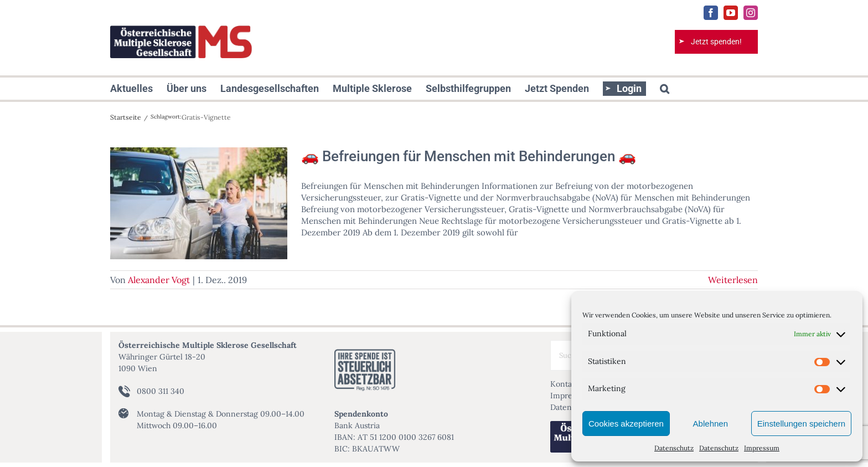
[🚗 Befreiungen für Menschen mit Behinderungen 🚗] (199, 203)
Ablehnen (711, 424)
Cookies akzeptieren (626, 424)
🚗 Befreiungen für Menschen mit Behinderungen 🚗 (469, 156)
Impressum (762, 448)
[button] (665, 89)
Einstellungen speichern (801, 424)
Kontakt (565, 384)
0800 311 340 (161, 391)
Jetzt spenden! (716, 42)
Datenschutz (674, 448)
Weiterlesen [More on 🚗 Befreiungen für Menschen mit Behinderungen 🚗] (733, 280)
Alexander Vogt (159, 280)
